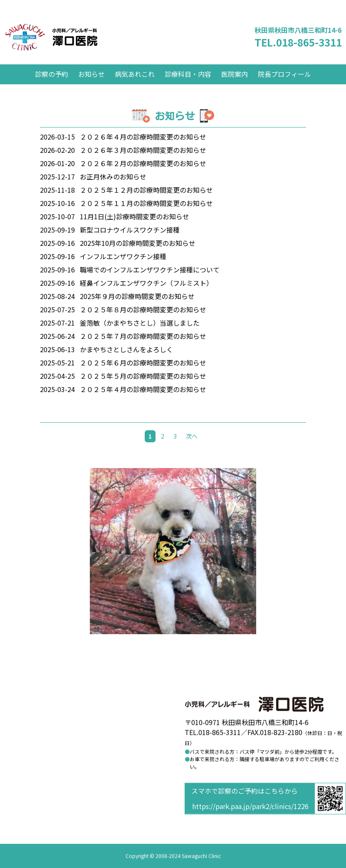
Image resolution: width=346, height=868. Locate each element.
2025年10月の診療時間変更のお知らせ (138, 255)
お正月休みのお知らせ (113, 189)
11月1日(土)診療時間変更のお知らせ (135, 229)
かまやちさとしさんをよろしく (126, 362)
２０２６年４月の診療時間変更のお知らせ (143, 149)
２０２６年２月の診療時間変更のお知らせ (143, 176)
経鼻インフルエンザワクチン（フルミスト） (146, 295)
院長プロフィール (284, 86)
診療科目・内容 (188, 86)
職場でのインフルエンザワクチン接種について (150, 282)
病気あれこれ (135, 86)
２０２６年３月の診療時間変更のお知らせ (143, 162)
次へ (192, 449)
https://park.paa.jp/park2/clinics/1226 (250, 807)
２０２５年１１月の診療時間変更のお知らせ (146, 216)
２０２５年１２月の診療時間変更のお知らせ (146, 202)
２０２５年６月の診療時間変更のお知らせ (143, 375)
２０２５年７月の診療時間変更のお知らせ (143, 348)
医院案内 (235, 86)
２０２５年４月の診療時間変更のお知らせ (143, 402)
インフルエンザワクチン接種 (123, 269)
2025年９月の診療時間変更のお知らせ (137, 309)
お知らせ (91, 86)
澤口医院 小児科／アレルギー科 (72, 44)
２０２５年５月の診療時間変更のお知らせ (143, 388)
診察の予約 (52, 86)
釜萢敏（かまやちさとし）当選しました (140, 335)
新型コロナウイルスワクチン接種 (130, 242)
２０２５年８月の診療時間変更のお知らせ (143, 322)
